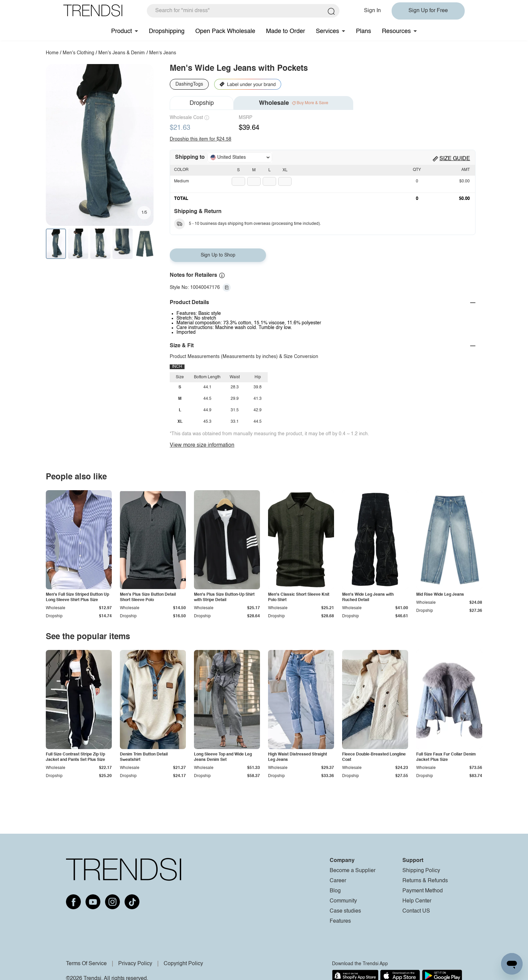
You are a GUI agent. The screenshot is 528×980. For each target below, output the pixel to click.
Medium (181, 181)
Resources (396, 31)
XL (285, 170)
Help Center (417, 901)
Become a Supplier (353, 871)
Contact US (416, 911)
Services (327, 31)
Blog (335, 891)
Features (340, 921)
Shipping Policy (421, 871)
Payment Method (423, 891)
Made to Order (286, 31)
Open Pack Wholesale (225, 31)
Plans (364, 31)
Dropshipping (167, 31)
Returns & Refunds (425, 881)
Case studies (345, 911)
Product (122, 31)
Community (343, 901)
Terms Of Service (86, 964)
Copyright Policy (183, 964)
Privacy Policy (135, 964)
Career (338, 881)
